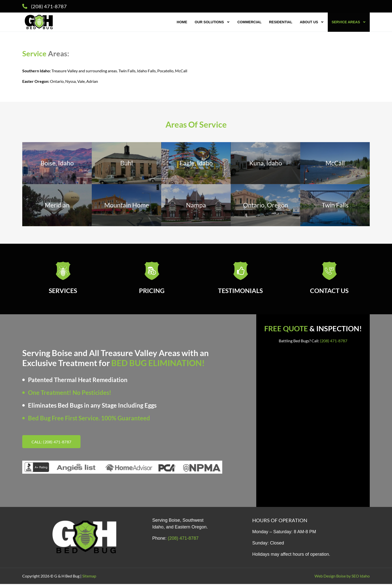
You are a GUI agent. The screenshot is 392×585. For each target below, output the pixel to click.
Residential (281, 22)
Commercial (249, 22)
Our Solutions (212, 22)
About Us (312, 22)
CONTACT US (329, 291)
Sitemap (89, 577)
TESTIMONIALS (240, 291)
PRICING (152, 291)
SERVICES (63, 291)
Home (182, 22)
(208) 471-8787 (334, 342)
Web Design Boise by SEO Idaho (342, 577)
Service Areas (349, 22)
